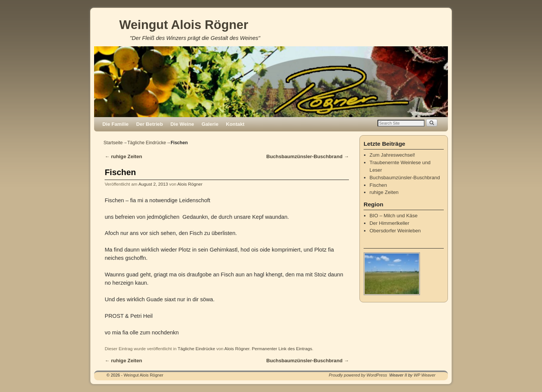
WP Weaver (425, 375)
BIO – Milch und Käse (394, 216)
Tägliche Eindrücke (147, 143)
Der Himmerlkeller (390, 223)
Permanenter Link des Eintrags (282, 349)
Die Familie (116, 124)
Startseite (113, 143)
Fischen (378, 185)
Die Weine (182, 124)
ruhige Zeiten (123, 156)
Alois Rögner (190, 184)
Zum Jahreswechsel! (392, 155)
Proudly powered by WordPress (358, 375)
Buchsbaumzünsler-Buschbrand (308, 156)
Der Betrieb (150, 124)
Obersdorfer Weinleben (395, 231)
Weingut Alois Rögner (184, 25)
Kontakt (235, 124)
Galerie (210, 124)
